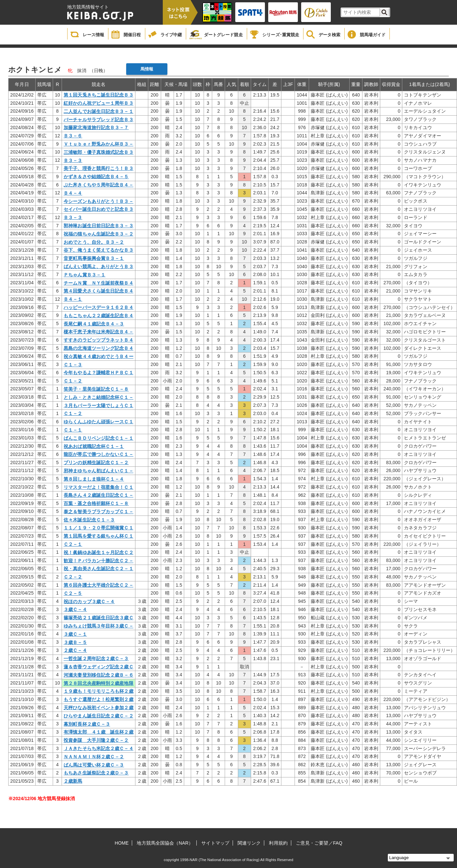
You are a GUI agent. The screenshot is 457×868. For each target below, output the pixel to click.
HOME (122, 843)
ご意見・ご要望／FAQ (319, 843)
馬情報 (147, 69)
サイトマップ (215, 843)
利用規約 (278, 843)
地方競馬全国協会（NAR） (165, 843)
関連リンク (249, 843)
